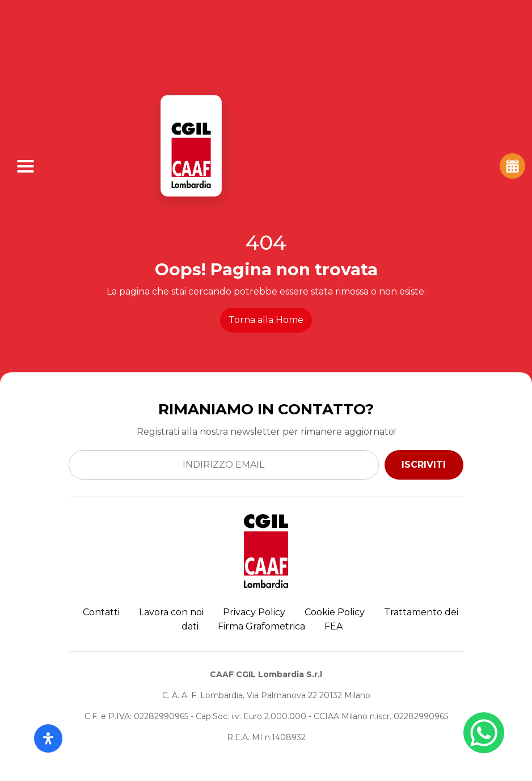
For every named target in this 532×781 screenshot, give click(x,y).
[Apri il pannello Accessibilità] (48, 738)
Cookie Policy (335, 612)
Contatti (101, 612)
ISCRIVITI (424, 465)
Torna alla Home (266, 320)
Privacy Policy (254, 612)
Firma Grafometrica (261, 626)
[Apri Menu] (26, 166)
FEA (333, 626)
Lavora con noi (171, 612)
